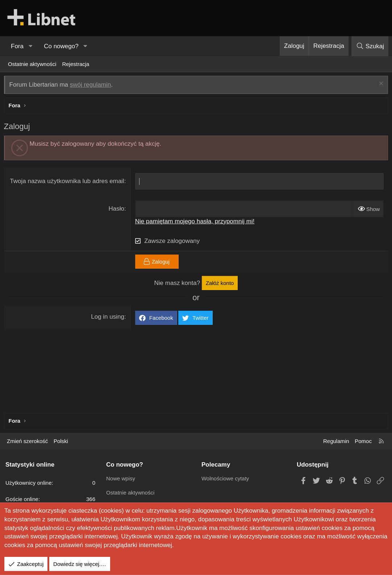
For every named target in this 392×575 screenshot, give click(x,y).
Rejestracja (76, 64)
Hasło (117, 210)
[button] (30, 46)
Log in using (108, 318)
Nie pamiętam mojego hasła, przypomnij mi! (195, 223)
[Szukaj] (370, 46)
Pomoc (363, 441)
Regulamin (336, 441)
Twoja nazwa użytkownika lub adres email (68, 183)
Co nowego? (61, 46)
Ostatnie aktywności (32, 64)
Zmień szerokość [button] (27, 441)
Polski (61, 441)
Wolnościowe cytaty (225, 478)
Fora (17, 46)
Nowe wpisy (121, 478)
